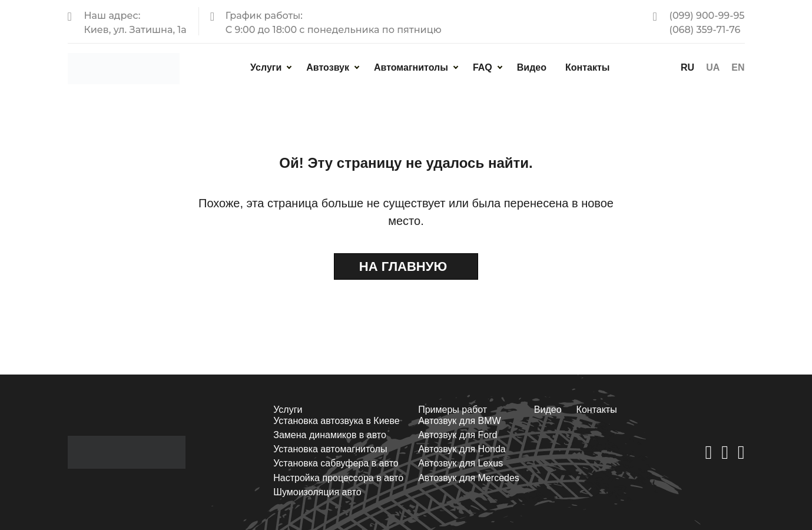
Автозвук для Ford (458, 435)
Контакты (587, 67)
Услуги (266, 67)
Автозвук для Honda (462, 449)
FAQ (483, 67)
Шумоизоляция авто (317, 492)
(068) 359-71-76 (705, 30)
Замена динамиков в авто (330, 435)
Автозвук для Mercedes (469, 478)
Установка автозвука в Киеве (336, 421)
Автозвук (328, 67)
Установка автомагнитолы (330, 449)
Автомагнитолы (411, 67)
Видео (532, 67)
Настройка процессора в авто (338, 478)
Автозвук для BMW (460, 421)
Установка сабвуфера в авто (336, 463)
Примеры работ (453, 410)
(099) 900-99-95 (707, 16)
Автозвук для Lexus (460, 463)
